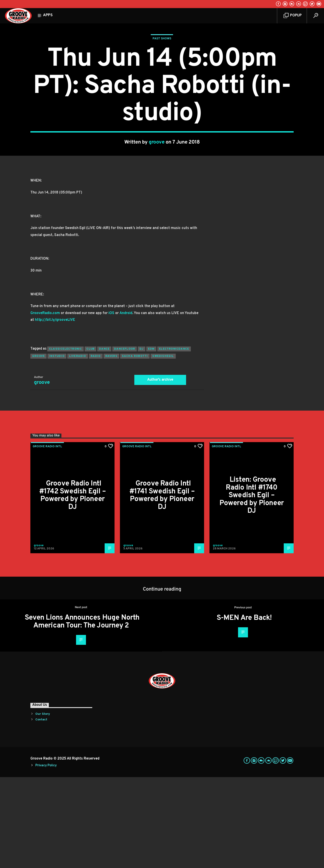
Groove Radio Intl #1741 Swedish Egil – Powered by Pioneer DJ (162, 586)
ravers (111, 447)
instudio (57, 447)
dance (104, 440)
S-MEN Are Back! (244, 709)
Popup (293, 16)
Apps (48, 15)
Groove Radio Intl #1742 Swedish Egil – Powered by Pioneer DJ (72, 586)
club (90, 440)
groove (157, 188)
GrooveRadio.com (45, 404)
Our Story (43, 805)
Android (126, 404)
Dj (141, 440)
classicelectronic (65, 440)
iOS (111, 404)
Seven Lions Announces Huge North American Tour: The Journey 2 (82, 713)
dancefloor (125, 440)
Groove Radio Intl (47, 537)
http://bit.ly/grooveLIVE (55, 411)
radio (96, 447)
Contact (41, 811)
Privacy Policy (46, 856)
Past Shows (162, 84)
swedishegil (163, 447)
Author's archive (160, 471)
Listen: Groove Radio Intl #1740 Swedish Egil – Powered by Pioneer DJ (252, 586)
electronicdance (174, 440)
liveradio (78, 447)
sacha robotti (135, 447)
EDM (151, 440)
